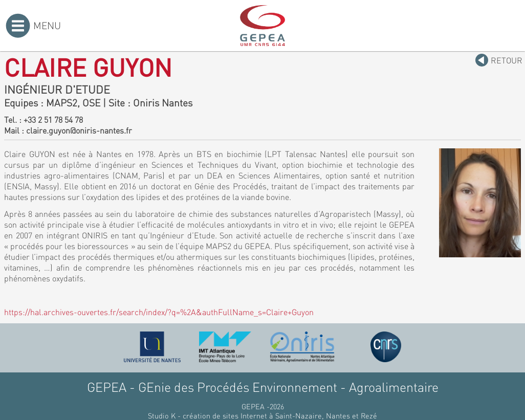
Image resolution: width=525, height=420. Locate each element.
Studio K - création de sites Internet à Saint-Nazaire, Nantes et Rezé (262, 415)
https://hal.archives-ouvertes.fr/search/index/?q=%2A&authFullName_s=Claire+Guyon (159, 312)
